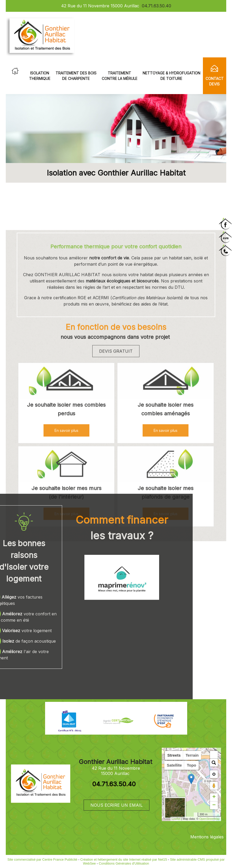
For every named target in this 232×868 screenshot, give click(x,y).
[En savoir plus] (166, 556)
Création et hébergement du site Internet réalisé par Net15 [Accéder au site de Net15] (124, 859)
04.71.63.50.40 (157, 6)
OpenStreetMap (209, 819)
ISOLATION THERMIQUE (40, 76)
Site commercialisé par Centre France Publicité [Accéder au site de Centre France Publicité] (42, 859)
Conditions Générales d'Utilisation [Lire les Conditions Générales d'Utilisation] (124, 863)
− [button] (214, 805)
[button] (214, 755)
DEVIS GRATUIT (116, 476)
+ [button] (214, 797)
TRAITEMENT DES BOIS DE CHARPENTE (76, 76)
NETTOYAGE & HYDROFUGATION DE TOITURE (171, 76)
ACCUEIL (15, 71)
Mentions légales (207, 837)
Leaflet (176, 819)
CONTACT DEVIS (215, 81)
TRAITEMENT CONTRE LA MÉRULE (120, 76)
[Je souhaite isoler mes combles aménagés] (165, 507)
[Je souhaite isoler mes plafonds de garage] (165, 590)
